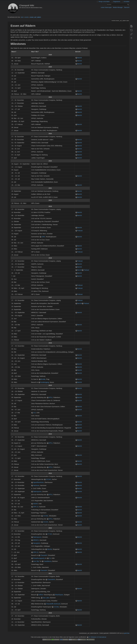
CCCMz (46, 516)
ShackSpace (59, 595)
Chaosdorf (44, 555)
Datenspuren (37, 492)
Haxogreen (37, 543)
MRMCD (36, 540)
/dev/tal (49, 549)
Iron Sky (36, 561)
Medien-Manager (118, 7)
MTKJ (51, 397)
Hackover (36, 485)
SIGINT (35, 504)
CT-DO (50, 534)
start (22, 17)
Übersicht (127, 7)
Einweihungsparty (39, 558)
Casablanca (48, 561)
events (27, 17)
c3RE (43, 237)
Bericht (80, 58)
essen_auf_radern (35, 17)
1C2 (34, 413)
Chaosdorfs (51, 579)
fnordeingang (45, 382)
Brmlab (43, 379)
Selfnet (41, 595)
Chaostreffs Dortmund (53, 604)
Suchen (128, 5)
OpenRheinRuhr (38, 482)
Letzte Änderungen (106, 7)
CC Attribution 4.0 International (97, 637)
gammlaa (127, 633)
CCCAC (49, 479)
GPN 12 (36, 552)
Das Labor (46, 598)
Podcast (80, 231)
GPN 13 (36, 507)
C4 (50, 558)
